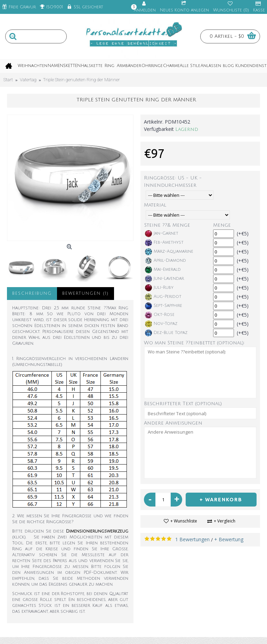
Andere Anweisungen (173, 423)
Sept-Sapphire (164, 306)
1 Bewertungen (192, 539)
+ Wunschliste (184, 521)
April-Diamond (165, 261)
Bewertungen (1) (86, 294)
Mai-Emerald (163, 270)
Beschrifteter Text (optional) (183, 404)
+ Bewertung (229, 539)
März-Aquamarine (169, 252)
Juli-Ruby (159, 288)
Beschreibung (32, 294)
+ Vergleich (225, 521)
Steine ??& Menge (167, 225)
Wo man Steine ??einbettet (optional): (194, 343)
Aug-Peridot (163, 297)
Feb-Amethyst (164, 243)
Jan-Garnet (162, 234)
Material (155, 205)
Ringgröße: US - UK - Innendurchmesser (173, 182)
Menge (222, 225)
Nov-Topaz (161, 324)
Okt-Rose (160, 315)
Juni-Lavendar (164, 279)
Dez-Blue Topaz (166, 333)
